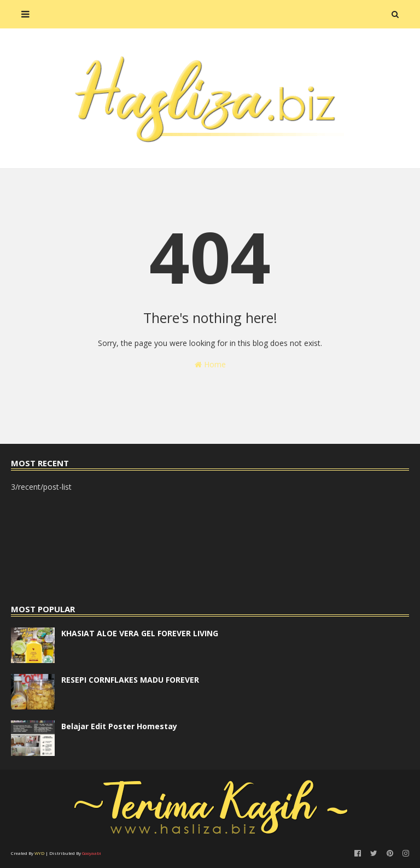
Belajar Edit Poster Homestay (119, 726)
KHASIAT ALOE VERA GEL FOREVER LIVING (140, 633)
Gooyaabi (92, 853)
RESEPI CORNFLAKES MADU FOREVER (130, 680)
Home (210, 364)
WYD (39, 853)
